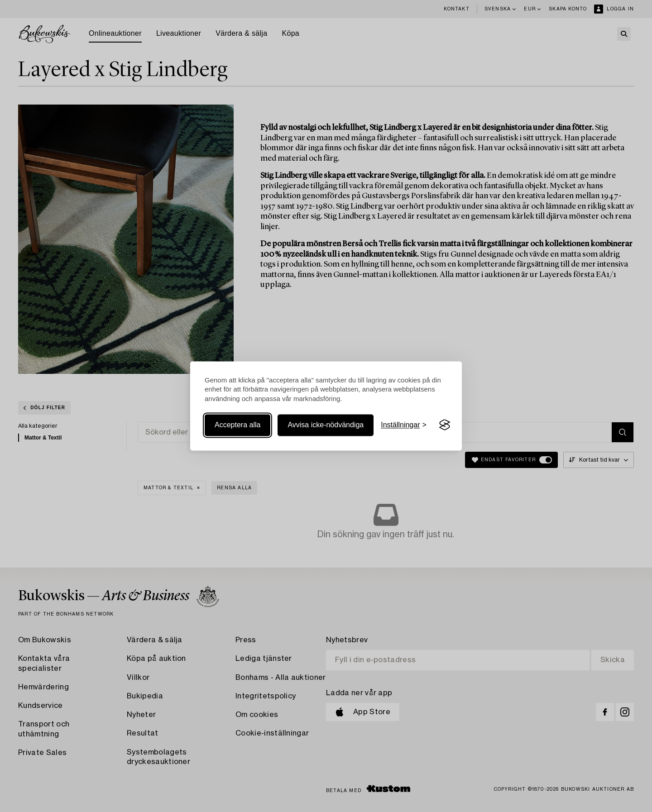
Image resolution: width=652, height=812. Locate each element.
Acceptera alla (237, 425)
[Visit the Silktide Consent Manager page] (445, 425)
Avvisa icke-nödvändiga (326, 425)
